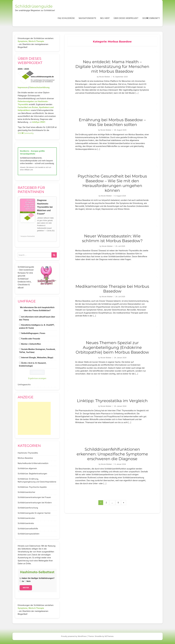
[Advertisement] (34, 418)
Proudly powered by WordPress (74, 636)
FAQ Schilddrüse (66, 18)
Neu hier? (105, 18)
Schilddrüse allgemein (27, 468)
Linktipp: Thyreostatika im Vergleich (112, 401)
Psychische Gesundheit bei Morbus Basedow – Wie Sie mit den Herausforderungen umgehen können (112, 183)
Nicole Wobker (105, 77)
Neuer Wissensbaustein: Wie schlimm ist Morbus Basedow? (112, 238)
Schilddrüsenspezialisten (29, 534)
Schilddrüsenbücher (27, 492)
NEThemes (109, 636)
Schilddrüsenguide (34, 6)
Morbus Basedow (25, 458)
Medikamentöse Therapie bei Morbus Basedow (112, 289)
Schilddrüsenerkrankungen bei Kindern (35, 503)
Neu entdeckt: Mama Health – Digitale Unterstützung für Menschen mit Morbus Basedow (112, 67)
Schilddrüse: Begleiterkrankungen (33, 474)
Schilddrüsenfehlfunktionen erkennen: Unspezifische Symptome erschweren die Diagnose (112, 454)
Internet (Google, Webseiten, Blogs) (37, 357)
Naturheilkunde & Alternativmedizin (33, 463)
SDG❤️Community (151, 18)
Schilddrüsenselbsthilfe (28, 529)
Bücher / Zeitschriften (31, 344)
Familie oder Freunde (31, 339)
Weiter (26, 588)
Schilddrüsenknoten (26, 518)
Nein (27, 581)
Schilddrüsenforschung (28, 508)
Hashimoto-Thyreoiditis (28, 453)
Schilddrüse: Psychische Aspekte (32, 487)
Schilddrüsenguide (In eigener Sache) (34, 513)
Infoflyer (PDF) (39, 122)
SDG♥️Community (26, 133)
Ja (22, 581)
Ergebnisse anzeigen (37, 378)
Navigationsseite (87, 18)
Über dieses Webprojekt (126, 18)
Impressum (23, 87)
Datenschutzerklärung (39, 87)
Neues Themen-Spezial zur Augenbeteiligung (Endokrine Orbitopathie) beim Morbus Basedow (112, 347)
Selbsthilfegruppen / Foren (33, 333)
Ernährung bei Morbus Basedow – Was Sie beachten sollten (112, 122)
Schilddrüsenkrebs (26, 523)
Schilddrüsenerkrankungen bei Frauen (34, 497)
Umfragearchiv (24, 385)
